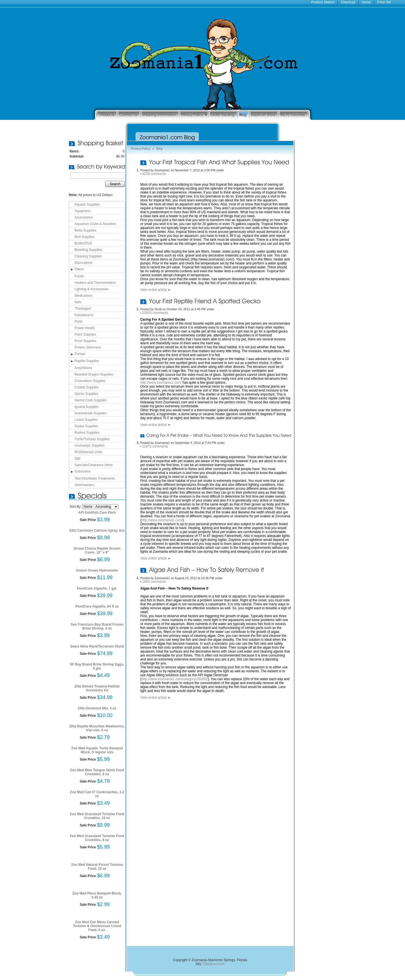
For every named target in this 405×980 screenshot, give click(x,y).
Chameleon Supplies (90, 381)
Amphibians (83, 368)
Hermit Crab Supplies (91, 400)
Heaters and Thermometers (95, 283)
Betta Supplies (85, 230)
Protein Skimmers (88, 347)
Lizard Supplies (86, 420)
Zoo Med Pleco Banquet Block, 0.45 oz (97, 895)
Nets (78, 302)
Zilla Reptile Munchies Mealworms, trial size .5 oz (97, 728)
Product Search (323, 2)
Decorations (84, 263)
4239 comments (154, 174)
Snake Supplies (86, 426)
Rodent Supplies (87, 433)
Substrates (83, 471)
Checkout (348, 2)
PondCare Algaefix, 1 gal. (97, 588)
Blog (159, 149)
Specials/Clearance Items (94, 465)
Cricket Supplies (87, 387)
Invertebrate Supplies (90, 413)
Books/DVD (83, 243)
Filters (79, 269)
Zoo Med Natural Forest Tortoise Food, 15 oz (97, 867)
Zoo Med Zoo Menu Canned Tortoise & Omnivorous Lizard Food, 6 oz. (97, 926)
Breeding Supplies (88, 250)
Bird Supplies (85, 237)
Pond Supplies (85, 341)
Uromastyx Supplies (90, 446)
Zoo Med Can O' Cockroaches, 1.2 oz (97, 794)
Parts (78, 322)
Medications (84, 296)
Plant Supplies (85, 334)
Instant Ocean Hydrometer (97, 570)
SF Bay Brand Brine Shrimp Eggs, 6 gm (97, 666)
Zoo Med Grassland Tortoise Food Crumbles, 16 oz (97, 816)
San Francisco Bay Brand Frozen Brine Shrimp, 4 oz (97, 626)
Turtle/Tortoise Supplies (92, 439)
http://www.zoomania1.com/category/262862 (175, 679)
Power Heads (85, 328)
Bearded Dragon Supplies (94, 374)
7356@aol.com (213, 964)
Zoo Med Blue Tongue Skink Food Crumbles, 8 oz (97, 772)
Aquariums (83, 211)
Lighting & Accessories (92, 289)
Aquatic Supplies (87, 204)
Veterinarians (84, 485)
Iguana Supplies (87, 407)
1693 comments (154, 582)
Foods (79, 276)
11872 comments (155, 446)
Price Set (384, 2)
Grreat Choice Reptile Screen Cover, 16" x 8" (97, 550)
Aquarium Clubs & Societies (95, 224)
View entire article (156, 290)
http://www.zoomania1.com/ (161, 383)
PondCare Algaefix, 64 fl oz (97, 606)
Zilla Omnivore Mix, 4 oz (97, 708)
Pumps (80, 354)
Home (366, 2)
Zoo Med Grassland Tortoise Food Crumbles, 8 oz (97, 838)
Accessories (84, 217)
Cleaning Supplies (88, 256)
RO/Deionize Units (88, 452)
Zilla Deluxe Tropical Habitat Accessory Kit (97, 688)
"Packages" (83, 309)
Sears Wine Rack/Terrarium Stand (97, 646)
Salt (77, 458)
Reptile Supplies (87, 361)
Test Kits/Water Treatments (95, 478)
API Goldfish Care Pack (97, 513)
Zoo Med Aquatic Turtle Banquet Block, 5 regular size (97, 750)
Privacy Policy (141, 149)
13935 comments (155, 313)
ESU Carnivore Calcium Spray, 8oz (97, 531)
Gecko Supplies (86, 394)
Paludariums (84, 315)
